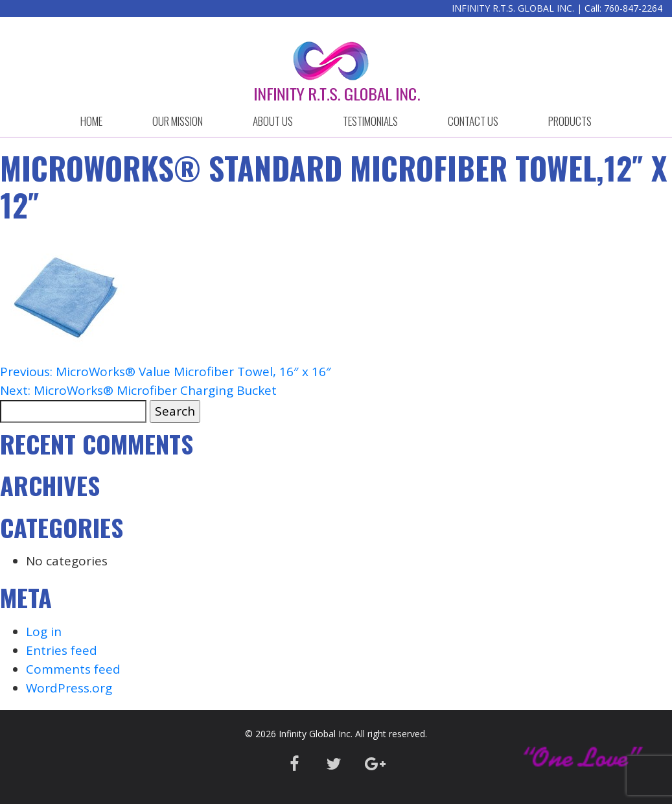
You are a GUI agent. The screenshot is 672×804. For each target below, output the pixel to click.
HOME (91, 121)
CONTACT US (473, 121)
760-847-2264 (633, 8)
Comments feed (73, 669)
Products (570, 121)
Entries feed (62, 650)
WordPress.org (69, 688)
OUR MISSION (178, 121)
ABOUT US (273, 121)
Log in (44, 632)
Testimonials (370, 121)
